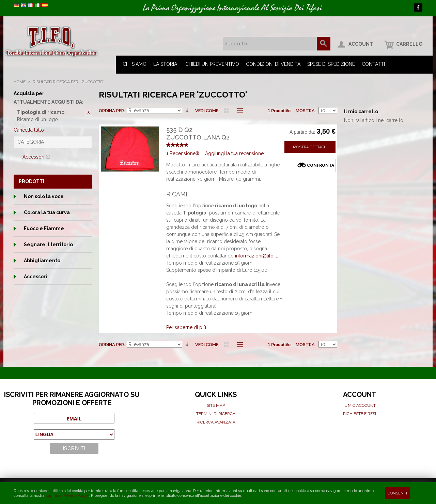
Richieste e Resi (360, 414)
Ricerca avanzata (216, 422)
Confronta (321, 165)
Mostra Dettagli (310, 147)
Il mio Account (360, 405)
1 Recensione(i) (183, 153)
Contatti (373, 64)
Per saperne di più (186, 327)
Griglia (226, 111)
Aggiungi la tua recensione (234, 153)
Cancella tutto (29, 130)
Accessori (36, 157)
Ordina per (111, 111)
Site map (216, 405)
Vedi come (207, 111)
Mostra (305, 111)
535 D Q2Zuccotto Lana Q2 (198, 134)
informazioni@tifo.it (256, 256)
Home (20, 82)
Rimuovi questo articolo (89, 112)
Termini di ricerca (216, 414)
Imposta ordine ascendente (188, 111)
